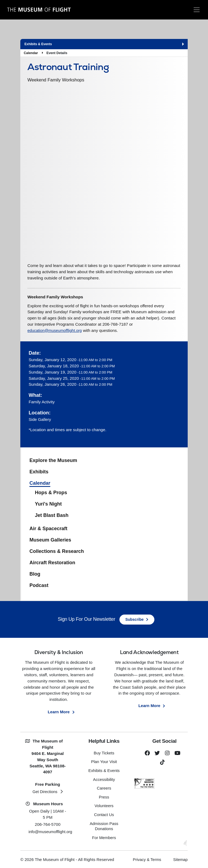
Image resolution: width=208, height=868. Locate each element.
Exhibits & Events (104, 771)
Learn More (59, 713)
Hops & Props (51, 494)
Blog (35, 575)
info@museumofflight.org (51, 833)
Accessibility (104, 780)
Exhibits (39, 473)
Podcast (39, 586)
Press (104, 797)
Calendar (31, 53)
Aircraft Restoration (52, 564)
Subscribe (135, 620)
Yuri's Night (48, 505)
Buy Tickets (104, 754)
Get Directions (45, 792)
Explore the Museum (53, 461)
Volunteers (104, 806)
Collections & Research (57, 552)
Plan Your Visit (104, 763)
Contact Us (104, 814)
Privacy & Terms (145, 858)
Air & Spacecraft (48, 530)
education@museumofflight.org (56, 331)
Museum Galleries (50, 541)
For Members (104, 837)
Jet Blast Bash (52, 516)
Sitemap (180, 858)
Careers (104, 789)
